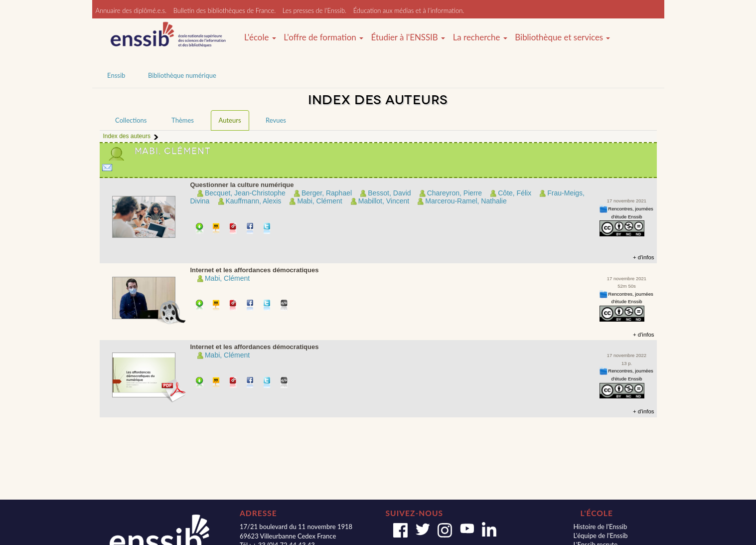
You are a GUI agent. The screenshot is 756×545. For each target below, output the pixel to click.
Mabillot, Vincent (384, 201)
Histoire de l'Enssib (600, 527)
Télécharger (200, 229)
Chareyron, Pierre (455, 193)
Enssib (116, 75)
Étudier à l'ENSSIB (408, 37)
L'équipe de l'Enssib (600, 536)
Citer (217, 229)
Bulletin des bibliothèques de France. (225, 10)
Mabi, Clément (319, 201)
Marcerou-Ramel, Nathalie (466, 201)
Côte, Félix (515, 193)
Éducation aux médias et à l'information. (409, 10)
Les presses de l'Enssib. (314, 10)
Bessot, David (389, 193)
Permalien (233, 229)
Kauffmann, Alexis (254, 201)
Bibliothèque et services (562, 37)
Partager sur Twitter (267, 229)
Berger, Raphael (327, 193)
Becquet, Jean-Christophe (245, 193)
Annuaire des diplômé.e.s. (131, 10)
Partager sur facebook (250, 229)
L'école (260, 37)
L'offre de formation (323, 37)
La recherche (480, 37)
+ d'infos (644, 257)
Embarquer (284, 306)
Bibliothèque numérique (182, 75)
